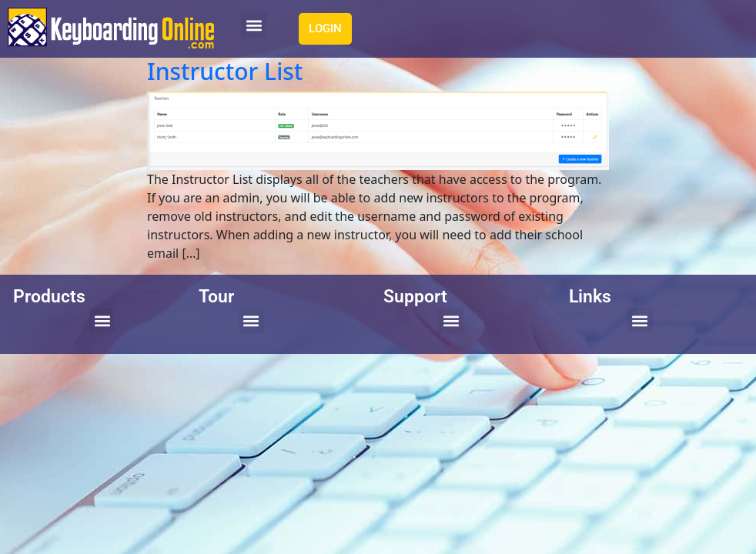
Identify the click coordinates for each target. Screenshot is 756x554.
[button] (254, 25)
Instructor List (225, 71)
